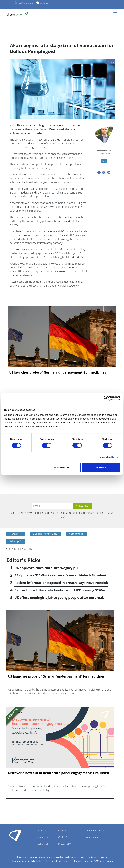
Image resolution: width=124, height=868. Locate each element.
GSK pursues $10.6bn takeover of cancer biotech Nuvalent (60, 575)
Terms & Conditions (96, 830)
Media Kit (44, 3)
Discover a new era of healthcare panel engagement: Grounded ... (60, 773)
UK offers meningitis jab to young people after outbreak (59, 598)
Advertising (43, 837)
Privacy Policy (65, 844)
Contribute (64, 830)
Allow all (101, 467)
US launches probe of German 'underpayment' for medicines (58, 372)
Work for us (92, 837)
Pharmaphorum (15, 835)
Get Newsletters (26, 3)
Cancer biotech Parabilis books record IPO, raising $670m (60, 590)
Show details (107, 457)
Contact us (43, 844)
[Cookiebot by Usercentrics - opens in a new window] (106, 398)
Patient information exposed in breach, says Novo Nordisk (61, 583)
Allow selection (61, 467)
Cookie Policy (65, 837)
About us (42, 830)
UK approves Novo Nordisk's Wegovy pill (46, 568)
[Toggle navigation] (116, 14)
